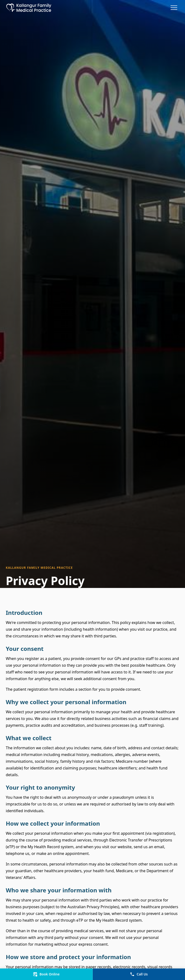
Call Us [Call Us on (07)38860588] (139, 974)
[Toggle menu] (174, 8)
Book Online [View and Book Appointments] (46, 974)
